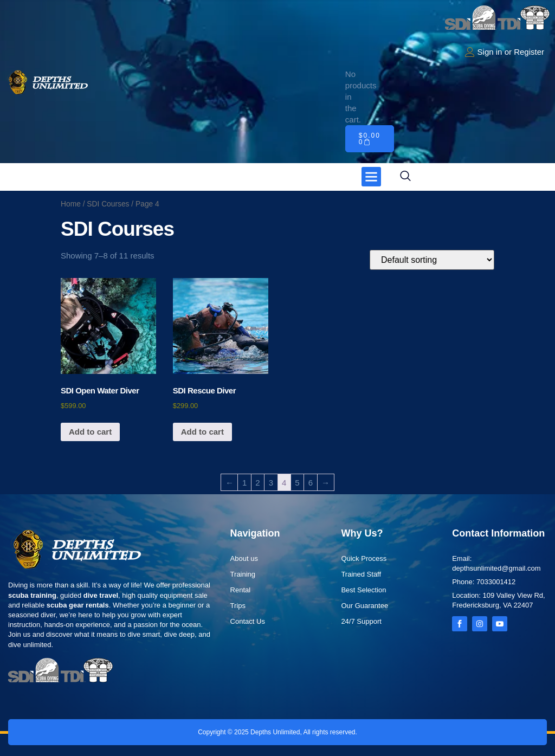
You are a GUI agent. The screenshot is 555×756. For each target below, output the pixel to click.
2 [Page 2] (257, 483)
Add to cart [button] (90, 432)
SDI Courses (108, 204)
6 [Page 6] (311, 483)
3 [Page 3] (271, 483)
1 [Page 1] (244, 483)
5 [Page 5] (297, 483)
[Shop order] (432, 260)
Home (71, 204)
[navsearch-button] (405, 177)
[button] (371, 177)
